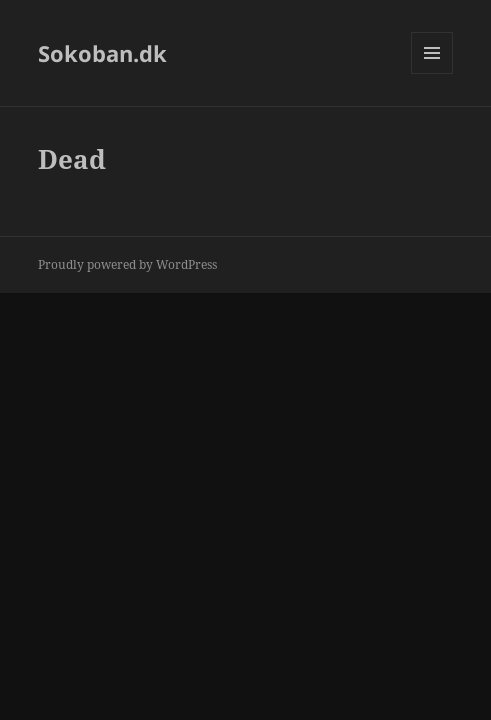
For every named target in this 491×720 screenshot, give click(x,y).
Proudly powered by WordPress (127, 264)
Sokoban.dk (102, 53)
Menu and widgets (432, 73)
